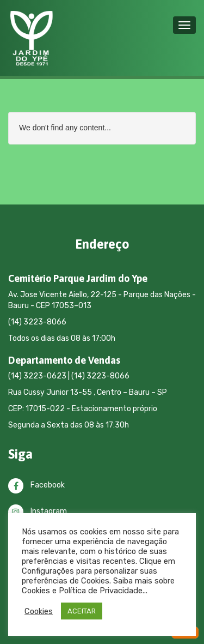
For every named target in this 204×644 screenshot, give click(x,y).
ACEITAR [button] (82, 611)
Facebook (36, 485)
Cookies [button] (39, 611)
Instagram (38, 511)
